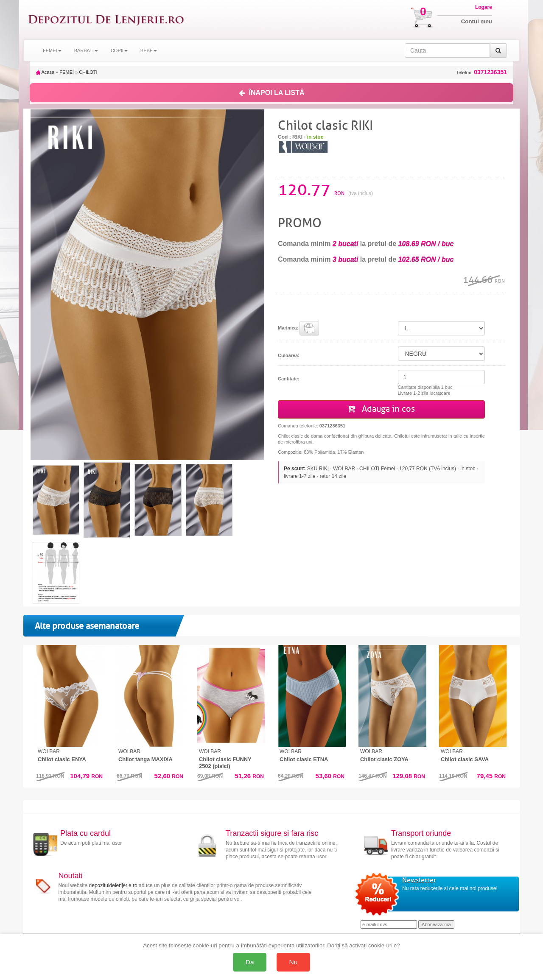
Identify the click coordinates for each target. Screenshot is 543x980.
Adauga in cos (381, 409)
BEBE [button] (149, 50)
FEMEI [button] (52, 50)
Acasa (45, 72)
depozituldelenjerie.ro (113, 885)
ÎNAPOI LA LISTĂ (272, 93)
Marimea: (298, 328)
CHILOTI (88, 72)
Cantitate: (289, 379)
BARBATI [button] (86, 50)
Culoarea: (289, 355)
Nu (294, 962)
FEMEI (67, 72)
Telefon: (482, 72)
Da (250, 962)
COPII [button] (119, 50)
